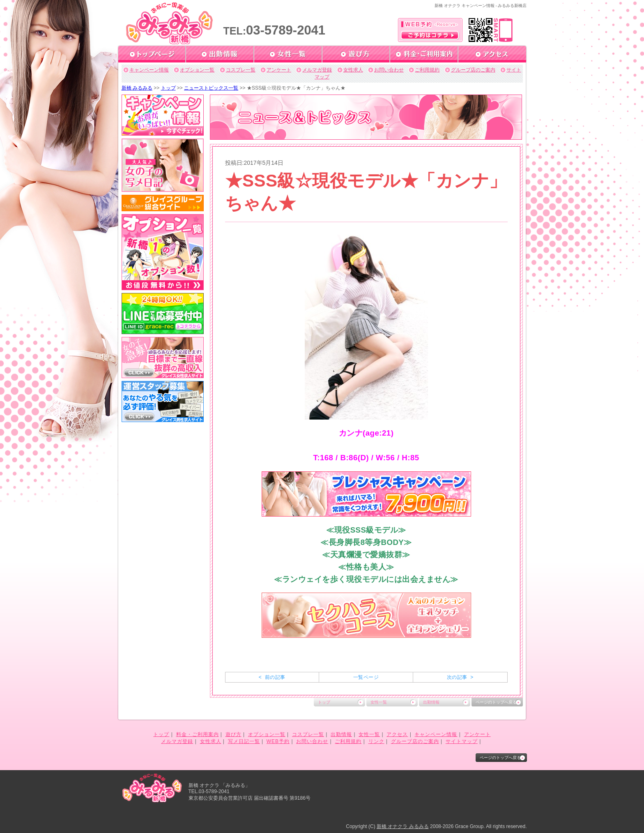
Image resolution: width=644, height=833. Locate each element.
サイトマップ (462, 741)
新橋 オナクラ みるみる (403, 826)
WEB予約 (278, 741)
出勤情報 (431, 702)
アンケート (279, 70)
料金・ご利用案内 (198, 734)
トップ (168, 88)
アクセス (397, 734)
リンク (376, 741)
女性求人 (353, 70)
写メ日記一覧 (244, 741)
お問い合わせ (389, 70)
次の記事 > (460, 677)
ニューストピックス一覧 (211, 88)
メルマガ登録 (317, 70)
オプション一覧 (197, 70)
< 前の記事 (272, 677)
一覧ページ (366, 677)
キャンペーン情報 (149, 70)
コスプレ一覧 (241, 70)
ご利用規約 (427, 70)
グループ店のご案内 (473, 70)
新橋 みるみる (137, 88)
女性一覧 (379, 702)
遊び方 (233, 734)
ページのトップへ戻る (496, 702)
